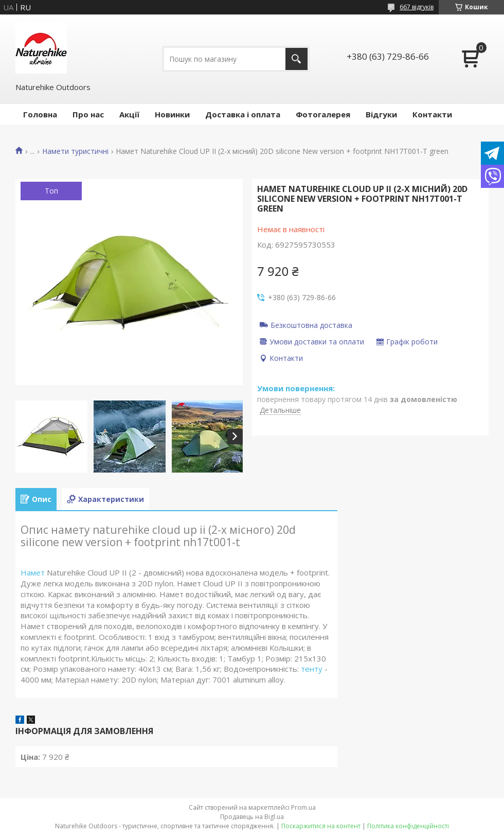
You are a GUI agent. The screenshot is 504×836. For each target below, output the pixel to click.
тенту (312, 669)
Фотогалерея (323, 114)
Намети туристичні (75, 151)
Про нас (88, 114)
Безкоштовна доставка (311, 325)
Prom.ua (303, 807)
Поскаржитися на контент (321, 826)
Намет (33, 572)
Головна (40, 114)
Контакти (432, 114)
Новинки (172, 114)
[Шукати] (296, 59)
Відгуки (381, 114)
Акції (129, 114)
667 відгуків (417, 7)
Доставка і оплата (243, 114)
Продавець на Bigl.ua (252, 817)
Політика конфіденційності (408, 826)
